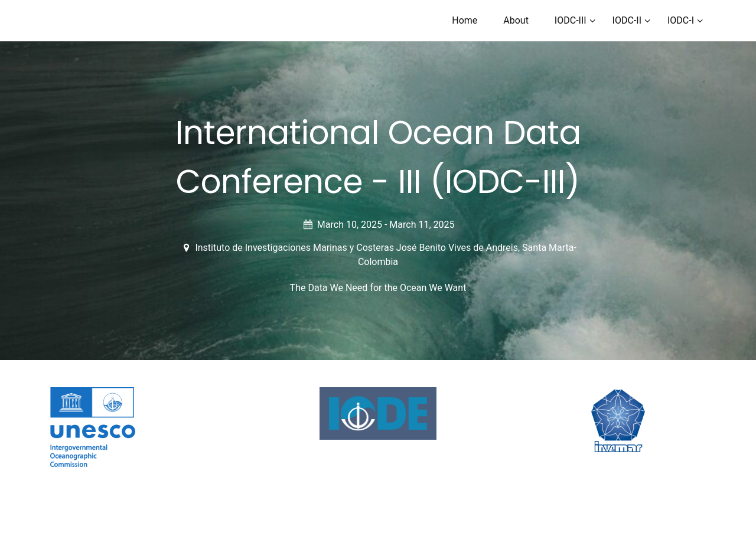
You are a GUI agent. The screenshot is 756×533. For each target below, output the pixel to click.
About (516, 20)
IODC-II (627, 20)
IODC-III (571, 20)
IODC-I (681, 20)
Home (465, 20)
